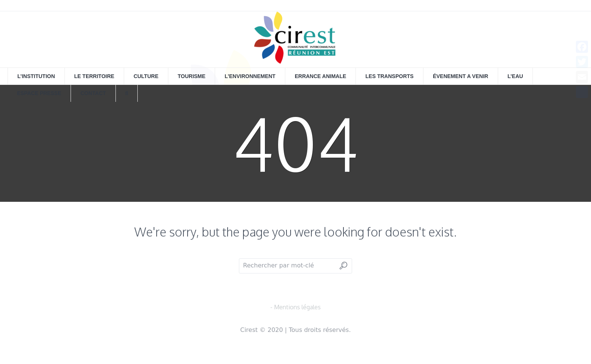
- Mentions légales (295, 307)
